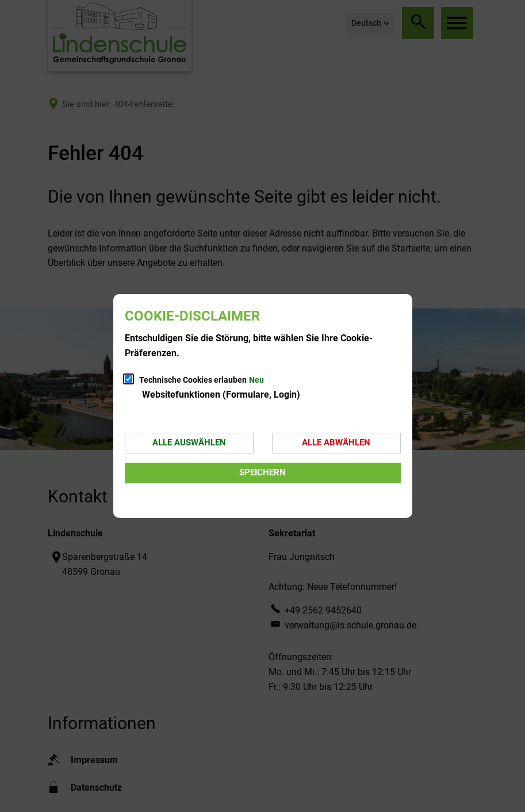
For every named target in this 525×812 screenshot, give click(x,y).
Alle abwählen (336, 443)
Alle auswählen (189, 443)
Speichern (262, 472)
